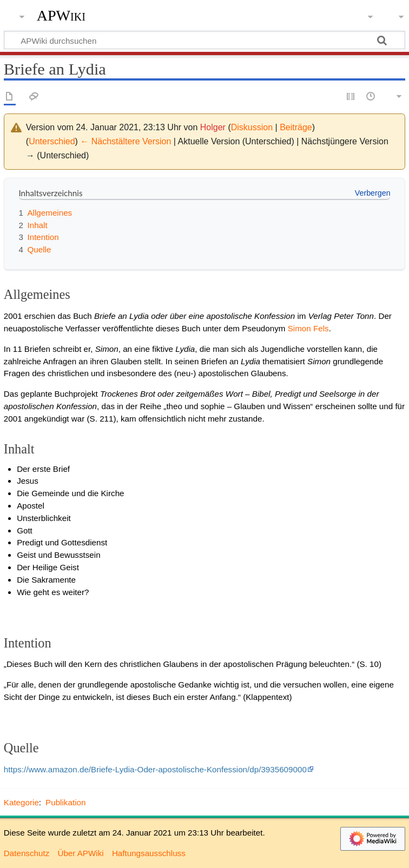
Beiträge (296, 127)
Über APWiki (80, 853)
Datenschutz (27, 853)
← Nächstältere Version (126, 141)
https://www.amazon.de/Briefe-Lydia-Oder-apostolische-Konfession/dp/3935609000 (155, 769)
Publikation (65, 802)
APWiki (61, 16)
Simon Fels (308, 328)
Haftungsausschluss (149, 853)
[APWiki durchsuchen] (205, 40)
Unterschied (52, 141)
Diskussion (252, 127)
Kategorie (21, 802)
